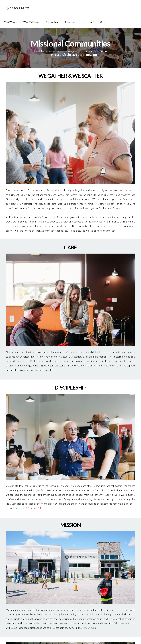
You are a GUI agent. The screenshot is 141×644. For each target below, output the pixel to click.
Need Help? (89, 22)
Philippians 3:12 (34, 508)
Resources (71, 22)
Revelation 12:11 (23, 361)
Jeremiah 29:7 (88, 628)
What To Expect (32, 22)
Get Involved (53, 22)
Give (103, 22)
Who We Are (12, 22)
